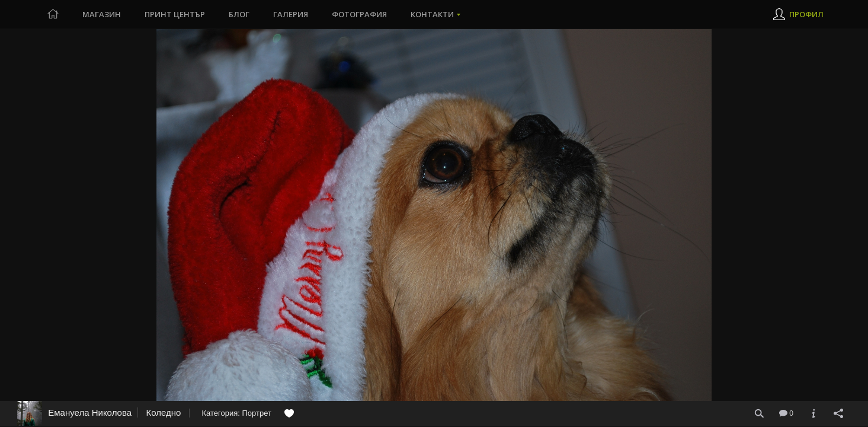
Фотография (359, 14)
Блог (239, 14)
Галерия (291, 14)
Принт (175, 14)
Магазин (102, 14)
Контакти (432, 14)
